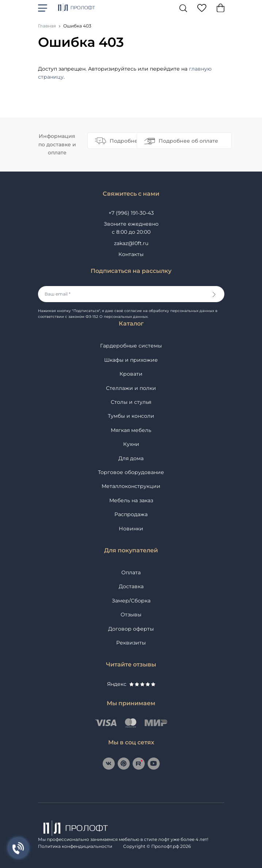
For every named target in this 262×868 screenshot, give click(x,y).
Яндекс (131, 684)
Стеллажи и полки (131, 388)
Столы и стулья (131, 402)
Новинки (131, 529)
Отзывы (131, 615)
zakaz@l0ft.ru (131, 243)
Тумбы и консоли (131, 416)
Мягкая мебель (131, 430)
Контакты (131, 254)
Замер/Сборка (131, 601)
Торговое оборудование (131, 472)
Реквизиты (131, 643)
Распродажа (131, 514)
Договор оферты (131, 629)
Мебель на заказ (131, 500)
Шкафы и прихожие (131, 360)
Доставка (131, 586)
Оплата (131, 572)
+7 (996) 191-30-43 (131, 213)
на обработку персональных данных (179, 311)
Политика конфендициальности (75, 846)
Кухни (131, 444)
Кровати (131, 374)
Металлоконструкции (131, 486)
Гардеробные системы (131, 346)
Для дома (131, 458)
